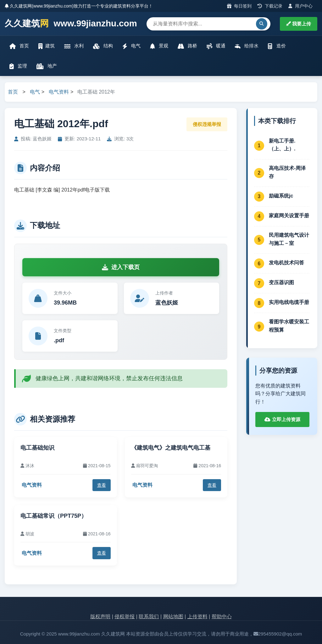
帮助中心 (222, 617)
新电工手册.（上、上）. (282, 145)
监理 (18, 66)
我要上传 (299, 24)
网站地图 (173, 617)
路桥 (187, 46)
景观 (159, 46)
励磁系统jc (281, 196)
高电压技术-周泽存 (287, 172)
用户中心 (300, 6)
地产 (47, 66)
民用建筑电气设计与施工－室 (289, 239)
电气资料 (59, 92)
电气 (131, 46)
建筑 (47, 46)
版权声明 (100, 617)
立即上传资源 (282, 419)
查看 (102, 485)
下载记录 (270, 6)
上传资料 (197, 617)
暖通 (216, 46)
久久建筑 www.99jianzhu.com (71, 24)
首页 (19, 46)
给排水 (247, 46)
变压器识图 (281, 282)
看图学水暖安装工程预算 (289, 326)
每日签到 (239, 6)
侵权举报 (125, 617)
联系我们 (149, 617)
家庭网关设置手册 (289, 216)
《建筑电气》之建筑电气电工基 (171, 448)
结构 (103, 46)
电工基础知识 (37, 448)
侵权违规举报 (207, 124)
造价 (277, 46)
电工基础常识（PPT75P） (54, 516)
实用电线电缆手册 (289, 302)
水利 (74, 46)
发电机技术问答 (286, 263)
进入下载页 (121, 267)
